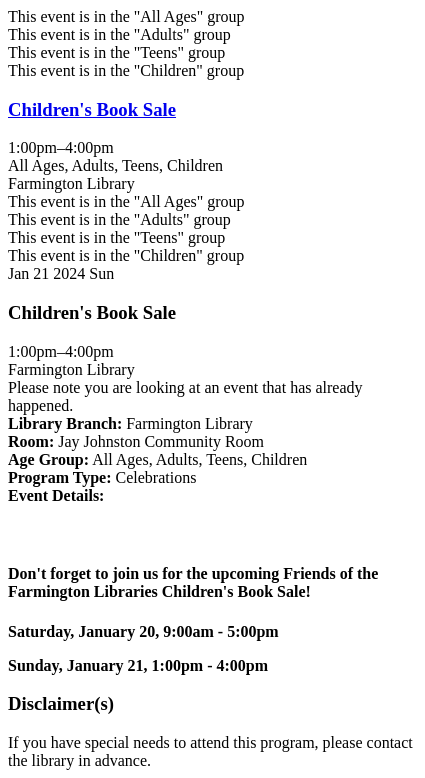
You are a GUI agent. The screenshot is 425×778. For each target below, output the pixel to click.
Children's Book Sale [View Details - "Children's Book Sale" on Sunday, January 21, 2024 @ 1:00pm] (92, 109)
